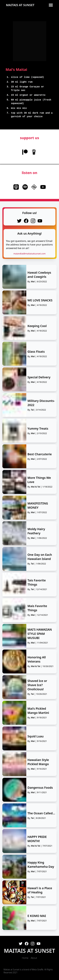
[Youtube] (39, 944)
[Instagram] (33, 944)
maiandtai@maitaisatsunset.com (29, 254)
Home (25, 958)
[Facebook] (27, 944)
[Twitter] (21, 944)
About (34, 958)
